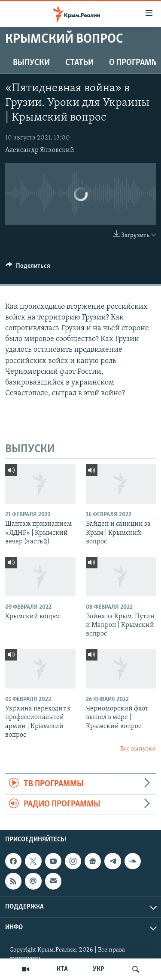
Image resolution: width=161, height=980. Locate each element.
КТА (62, 969)
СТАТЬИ (79, 63)
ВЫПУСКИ (31, 63)
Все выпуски (138, 749)
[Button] (28, 268)
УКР (99, 969)
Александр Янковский (40, 150)
